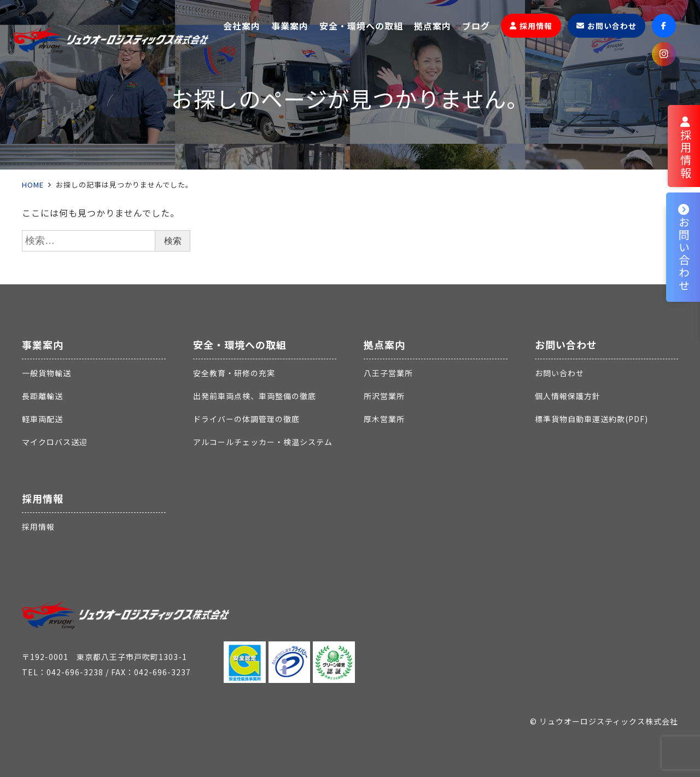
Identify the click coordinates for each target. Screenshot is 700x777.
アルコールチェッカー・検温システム (263, 442)
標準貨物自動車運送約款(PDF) (591, 419)
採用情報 (43, 498)
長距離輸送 (42, 396)
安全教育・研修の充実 (234, 373)
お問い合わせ (566, 344)
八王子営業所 (388, 373)
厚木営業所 (384, 419)
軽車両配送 (42, 419)
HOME (33, 185)
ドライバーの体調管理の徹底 (246, 419)
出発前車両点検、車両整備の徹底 (255, 396)
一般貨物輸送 (46, 373)
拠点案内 (384, 344)
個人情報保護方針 (568, 396)
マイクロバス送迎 (55, 442)
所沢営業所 (384, 396)
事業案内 (43, 344)
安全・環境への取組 (240, 344)
